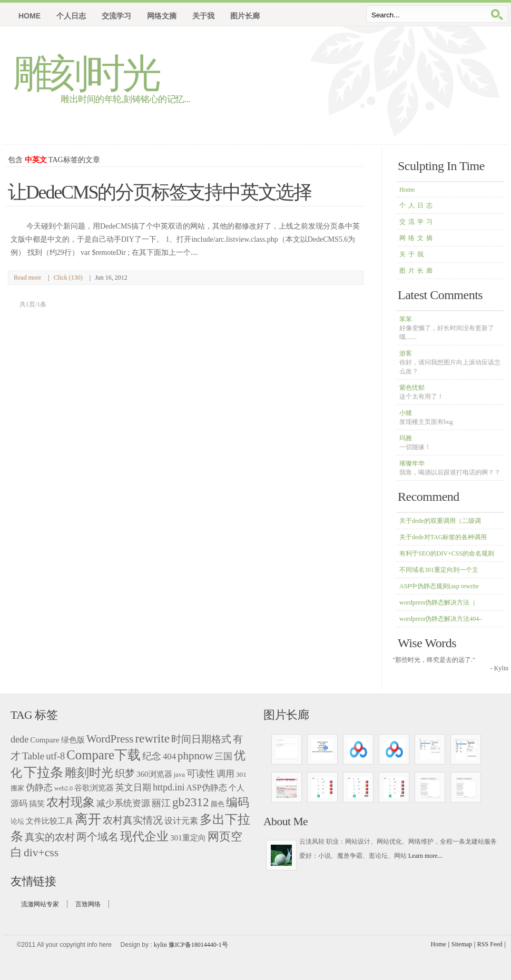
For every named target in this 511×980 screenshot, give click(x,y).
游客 (450, 362)
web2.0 (63, 788)
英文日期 (133, 788)
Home (30, 16)
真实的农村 (50, 837)
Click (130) (68, 278)
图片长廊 (417, 271)
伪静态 (39, 788)
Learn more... (425, 856)
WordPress (110, 739)
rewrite (152, 738)
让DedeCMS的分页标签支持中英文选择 (160, 192)
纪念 (152, 756)
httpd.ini (169, 787)
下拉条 (43, 772)
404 (169, 756)
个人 (237, 788)
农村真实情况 (133, 820)
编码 (238, 802)
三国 (223, 756)
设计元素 (181, 821)
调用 (225, 774)
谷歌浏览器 (94, 788)
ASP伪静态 (206, 788)
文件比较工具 (50, 821)
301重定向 (188, 838)
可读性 (201, 774)
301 (241, 774)
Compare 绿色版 (57, 740)
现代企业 (144, 836)
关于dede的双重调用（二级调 (440, 521)
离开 (88, 819)
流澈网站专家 (40, 904)
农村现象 (71, 802)
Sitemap (462, 944)
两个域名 (97, 837)
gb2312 (191, 802)
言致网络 (88, 904)
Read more (27, 278)
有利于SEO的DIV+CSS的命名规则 (447, 553)
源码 (19, 803)
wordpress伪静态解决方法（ (438, 602)
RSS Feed (490, 944)
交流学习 (417, 222)
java (179, 775)
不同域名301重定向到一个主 (439, 570)
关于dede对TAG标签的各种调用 (443, 537)
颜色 (218, 804)
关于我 (413, 254)
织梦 (125, 773)
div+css (41, 853)
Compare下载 (104, 755)
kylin (160, 945)
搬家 (17, 788)
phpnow (195, 756)
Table (33, 756)
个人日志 (417, 205)
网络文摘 (417, 238)
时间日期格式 (201, 739)
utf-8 (55, 756)
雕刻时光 (86, 73)
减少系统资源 (123, 803)
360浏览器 (154, 774)
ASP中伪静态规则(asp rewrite (439, 586)
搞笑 (37, 804)
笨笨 (447, 328)
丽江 (161, 803)
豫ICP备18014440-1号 (198, 945)
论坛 (17, 821)
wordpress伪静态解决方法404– (441, 619)
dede (19, 739)
